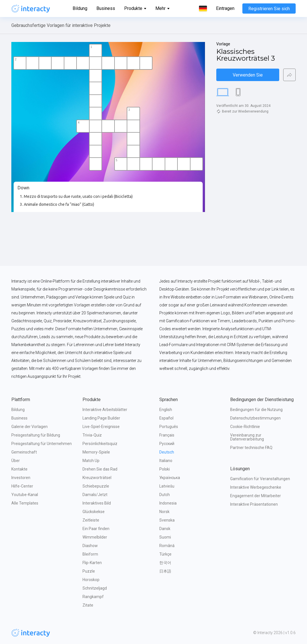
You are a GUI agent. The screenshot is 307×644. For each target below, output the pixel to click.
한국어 (165, 563)
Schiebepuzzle (96, 486)
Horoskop (91, 580)
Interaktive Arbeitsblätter (105, 410)
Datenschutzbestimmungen (255, 418)
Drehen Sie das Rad (100, 469)
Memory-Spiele (96, 452)
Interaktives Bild (97, 503)
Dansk (165, 529)
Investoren (21, 478)
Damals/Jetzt (95, 495)
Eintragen (225, 9)
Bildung (80, 8)
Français (167, 435)
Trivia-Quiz (92, 435)
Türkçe (165, 554)
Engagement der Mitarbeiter (256, 496)
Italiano (166, 461)
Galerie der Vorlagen (29, 427)
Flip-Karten (92, 563)
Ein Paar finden (96, 529)
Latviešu (167, 486)
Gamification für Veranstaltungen (260, 479)
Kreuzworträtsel (97, 478)
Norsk (164, 512)
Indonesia (168, 503)
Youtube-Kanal (25, 495)
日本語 (165, 571)
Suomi (165, 537)
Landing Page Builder (101, 418)
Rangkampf (93, 597)
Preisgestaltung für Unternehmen (42, 444)
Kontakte (19, 469)
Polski (165, 469)
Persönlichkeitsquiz (100, 444)
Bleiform (90, 554)
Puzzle (89, 571)
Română (167, 546)
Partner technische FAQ (251, 448)
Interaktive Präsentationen (254, 504)
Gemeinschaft (24, 452)
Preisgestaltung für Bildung (36, 435)
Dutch (165, 495)
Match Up (91, 461)
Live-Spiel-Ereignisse (101, 427)
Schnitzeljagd (95, 588)
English (166, 410)
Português (169, 427)
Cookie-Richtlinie (245, 427)
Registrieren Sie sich (269, 9)
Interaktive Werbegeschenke (256, 487)
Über (16, 461)
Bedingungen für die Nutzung (256, 410)
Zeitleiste (91, 520)
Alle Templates (25, 503)
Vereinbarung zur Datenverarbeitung (247, 437)
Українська (170, 478)
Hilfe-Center (22, 486)
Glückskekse (94, 512)
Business (106, 8)
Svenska (167, 520)
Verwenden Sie (248, 75)
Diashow (90, 546)
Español (166, 418)
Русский (167, 444)
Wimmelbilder (95, 537)
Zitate (88, 605)
